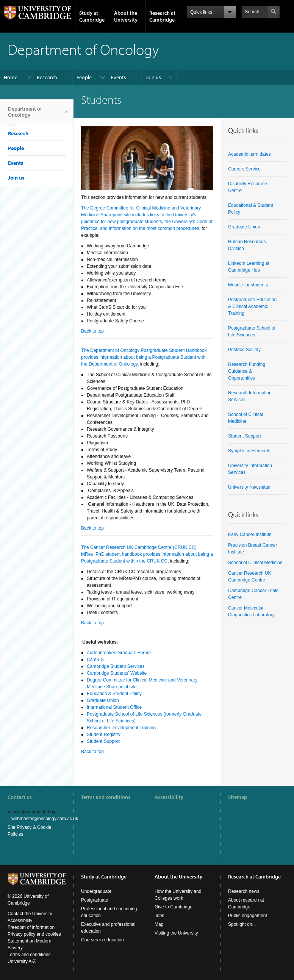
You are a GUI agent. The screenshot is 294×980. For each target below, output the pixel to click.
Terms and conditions (106, 797)
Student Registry (104, 735)
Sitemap (238, 797)
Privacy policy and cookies (34, 934)
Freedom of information (31, 927)
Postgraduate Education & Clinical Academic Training (252, 306)
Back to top (92, 331)
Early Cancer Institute (250, 535)
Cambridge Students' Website (117, 673)
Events (119, 77)
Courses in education (102, 940)
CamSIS (95, 660)
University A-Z (22, 961)
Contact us (20, 797)
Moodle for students (248, 285)
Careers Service (244, 169)
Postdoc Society (244, 350)
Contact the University (30, 914)
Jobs (159, 916)
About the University (126, 16)
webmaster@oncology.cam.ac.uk (45, 819)
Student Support (103, 741)
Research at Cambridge (162, 16)
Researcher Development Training (121, 728)
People (84, 77)
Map (159, 924)
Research (47, 77)
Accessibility (169, 797)
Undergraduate (96, 891)
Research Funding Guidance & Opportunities (247, 371)
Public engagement (248, 916)
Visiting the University (176, 933)
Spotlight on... (242, 924)
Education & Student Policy (114, 694)
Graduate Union (103, 700)
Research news (244, 891)
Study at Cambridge (92, 16)
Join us (153, 77)
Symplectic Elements (249, 451)
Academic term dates (249, 154)
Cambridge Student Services (116, 666)
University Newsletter (249, 487)
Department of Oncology (25, 115)
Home (11, 77)
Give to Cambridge (174, 907)
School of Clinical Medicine (255, 563)
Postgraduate (95, 900)
